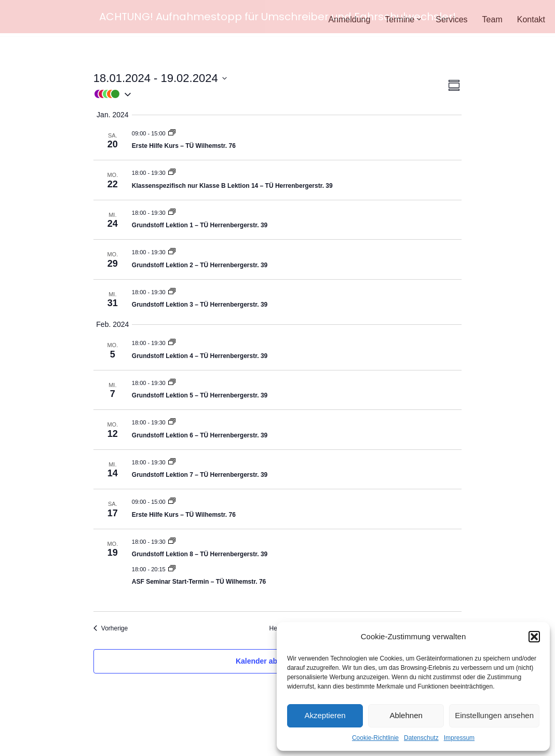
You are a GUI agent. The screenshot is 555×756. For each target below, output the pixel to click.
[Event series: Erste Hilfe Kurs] (172, 131)
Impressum (459, 738)
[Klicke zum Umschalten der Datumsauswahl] (160, 76)
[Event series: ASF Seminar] (172, 567)
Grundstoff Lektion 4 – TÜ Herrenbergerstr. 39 (200, 354)
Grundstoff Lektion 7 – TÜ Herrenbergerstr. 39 (200, 473)
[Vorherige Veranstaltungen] (111, 627)
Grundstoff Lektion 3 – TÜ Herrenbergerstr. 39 (200, 303)
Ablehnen (406, 715)
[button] (534, 637)
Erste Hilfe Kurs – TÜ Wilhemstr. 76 (184, 144)
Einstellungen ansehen (494, 715)
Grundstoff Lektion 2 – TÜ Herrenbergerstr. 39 (200, 263)
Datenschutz (421, 738)
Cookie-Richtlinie (375, 738)
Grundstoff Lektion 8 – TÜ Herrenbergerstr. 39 (200, 552)
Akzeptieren (325, 715)
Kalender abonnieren (272, 659)
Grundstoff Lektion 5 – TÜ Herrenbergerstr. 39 (200, 393)
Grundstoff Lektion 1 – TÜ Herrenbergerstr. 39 (200, 223)
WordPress (112, 743)
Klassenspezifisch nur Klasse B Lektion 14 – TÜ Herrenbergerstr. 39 (232, 184)
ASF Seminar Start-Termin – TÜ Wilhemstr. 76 (199, 580)
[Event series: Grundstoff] (172, 171)
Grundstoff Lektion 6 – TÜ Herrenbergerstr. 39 (200, 433)
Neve (17, 743)
